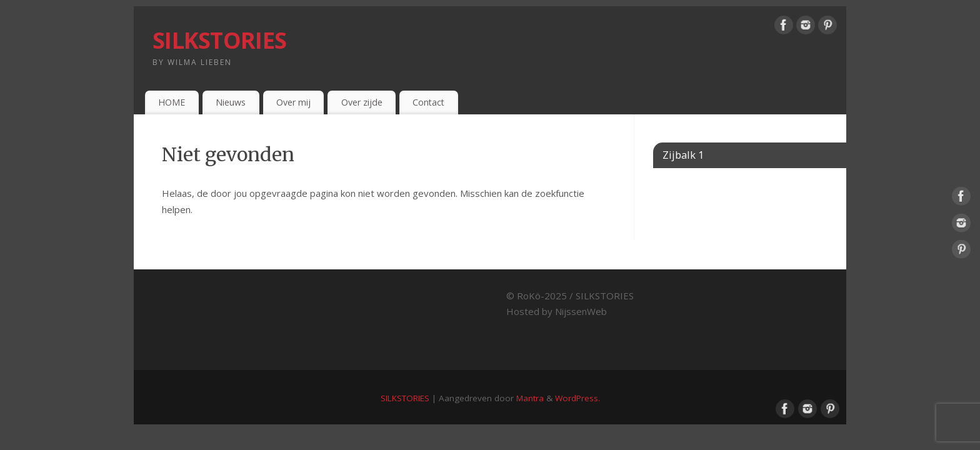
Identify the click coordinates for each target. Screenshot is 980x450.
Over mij (293, 102)
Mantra (530, 398)
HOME (172, 102)
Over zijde (362, 102)
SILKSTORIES (219, 40)
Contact (428, 102)
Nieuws (231, 102)
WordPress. (577, 398)
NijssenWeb (581, 311)
